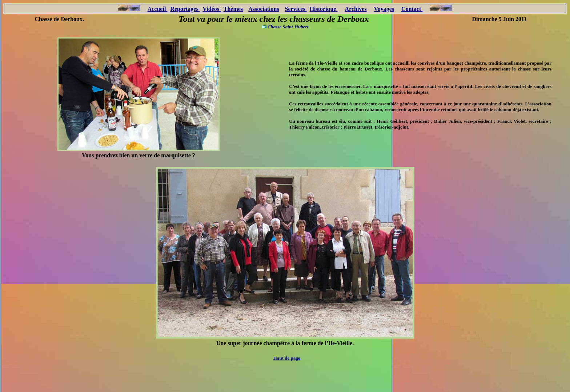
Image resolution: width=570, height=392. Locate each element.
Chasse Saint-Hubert (288, 27)
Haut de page (287, 358)
